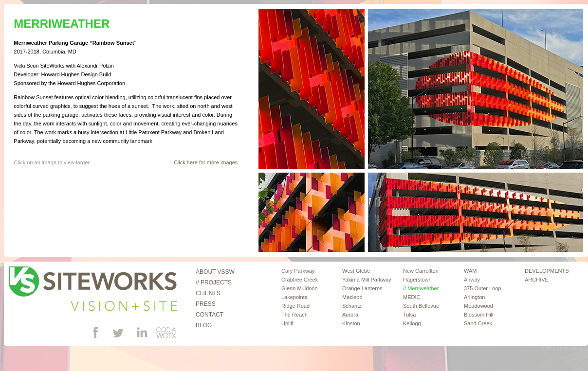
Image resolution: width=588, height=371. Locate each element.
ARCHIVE (537, 280)
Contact (210, 315)
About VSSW (215, 272)
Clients (208, 293)
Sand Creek (478, 323)
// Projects (214, 283)
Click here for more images (206, 162)
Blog (204, 325)
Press (206, 304)
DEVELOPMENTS (547, 271)
